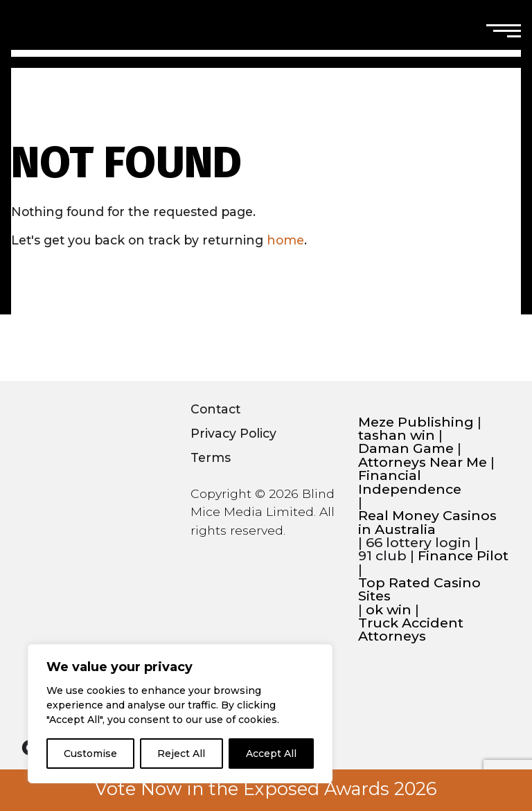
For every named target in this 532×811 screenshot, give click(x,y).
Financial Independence (410, 482)
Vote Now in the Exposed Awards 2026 (266, 789)
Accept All (271, 754)
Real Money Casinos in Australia (427, 523)
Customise (90, 754)
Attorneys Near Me (423, 462)
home (285, 240)
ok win (389, 610)
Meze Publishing (416, 422)
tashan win (397, 435)
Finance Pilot (463, 556)
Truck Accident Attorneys (411, 630)
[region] (180, 714)
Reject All (181, 754)
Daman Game (406, 448)
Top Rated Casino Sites (419, 590)
